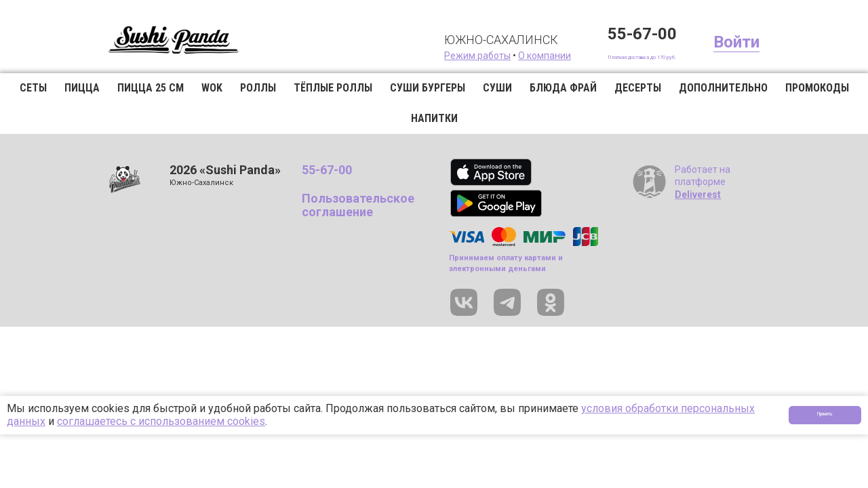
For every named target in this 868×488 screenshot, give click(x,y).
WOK (212, 88)
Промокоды (817, 88)
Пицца (82, 88)
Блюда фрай (563, 88)
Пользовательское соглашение (358, 205)
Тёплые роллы (333, 88)
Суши (497, 88)
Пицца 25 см (151, 88)
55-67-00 (578, 34)
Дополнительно (723, 88)
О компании (480, 56)
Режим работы (413, 56)
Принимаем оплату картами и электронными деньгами (506, 263)
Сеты (33, 88)
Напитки (434, 118)
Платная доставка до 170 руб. (610, 56)
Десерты (638, 88)
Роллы (258, 88)
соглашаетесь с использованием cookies (161, 421)
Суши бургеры (428, 88)
